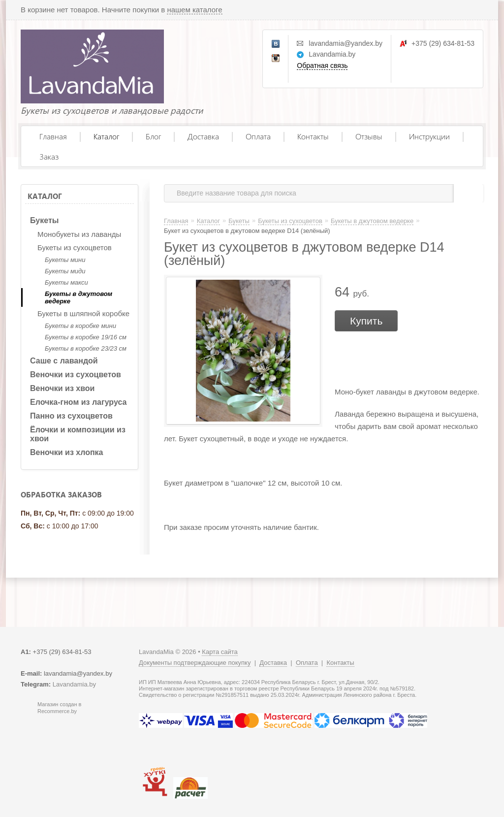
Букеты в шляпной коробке (83, 313)
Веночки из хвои (62, 388)
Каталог (106, 136)
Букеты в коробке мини (80, 326)
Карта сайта (220, 652)
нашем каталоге (194, 10)
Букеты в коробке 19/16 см (86, 337)
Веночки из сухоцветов (76, 375)
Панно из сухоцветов (71, 416)
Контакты (313, 136)
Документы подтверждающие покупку (195, 663)
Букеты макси (66, 282)
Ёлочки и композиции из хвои (78, 434)
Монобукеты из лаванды (79, 234)
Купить (366, 321)
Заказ (49, 156)
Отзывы (369, 136)
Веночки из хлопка (67, 452)
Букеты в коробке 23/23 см (86, 348)
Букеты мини (65, 260)
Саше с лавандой (64, 361)
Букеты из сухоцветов (75, 247)
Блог (153, 136)
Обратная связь (322, 65)
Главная (53, 136)
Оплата (258, 136)
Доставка (203, 136)
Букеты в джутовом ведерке (79, 297)
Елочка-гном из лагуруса (78, 402)
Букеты (44, 220)
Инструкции (429, 136)
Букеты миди (65, 271)
